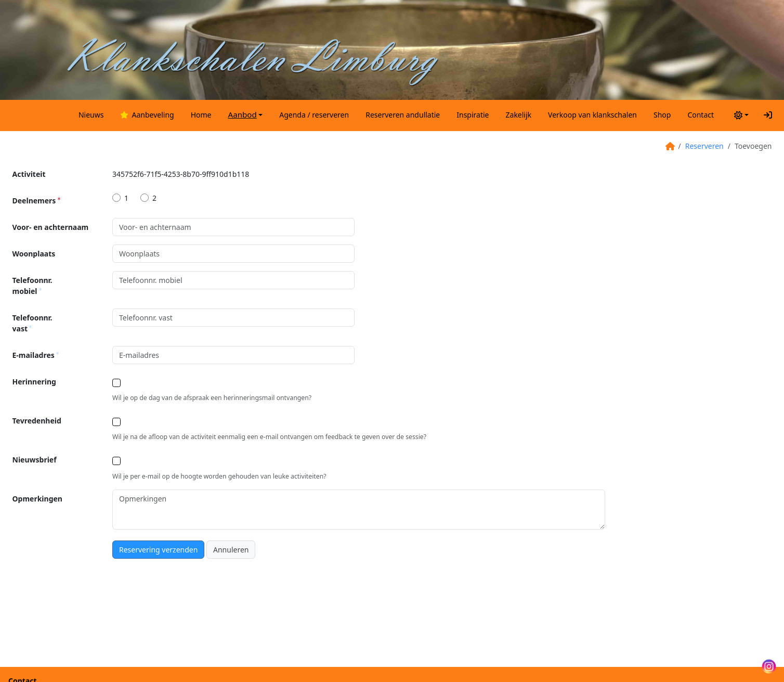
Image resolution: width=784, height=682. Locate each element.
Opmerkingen (37, 499)
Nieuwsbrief (35, 460)
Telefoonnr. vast (32, 323)
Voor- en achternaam (51, 227)
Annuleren (231, 550)
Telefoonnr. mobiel (32, 286)
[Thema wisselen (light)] (740, 115)
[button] (246, 115)
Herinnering (34, 382)
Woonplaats (34, 254)
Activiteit (29, 174)
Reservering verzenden (158, 550)
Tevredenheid (37, 421)
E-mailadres (36, 355)
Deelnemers (36, 201)
